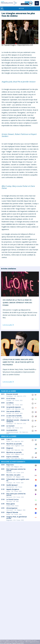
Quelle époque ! (12, 485)
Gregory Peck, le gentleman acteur (17, 517)
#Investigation (12, 508)
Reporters (10, 465)
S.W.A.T (9, 439)
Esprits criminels (13, 457)
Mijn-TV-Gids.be (20, 642)
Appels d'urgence (13, 489)
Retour (13, 9)
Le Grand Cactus (12, 499)
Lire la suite (9, 325)
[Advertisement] (20, 545)
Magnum (10, 448)
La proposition (12, 430)
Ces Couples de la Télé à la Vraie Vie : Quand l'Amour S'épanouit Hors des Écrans (17, 303)
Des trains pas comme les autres (16, 470)
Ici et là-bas (11, 398)
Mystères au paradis (14, 444)
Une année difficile (13, 411)
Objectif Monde (12, 512)
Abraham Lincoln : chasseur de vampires (18, 421)
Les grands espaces (14, 407)
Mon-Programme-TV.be (7, 642)
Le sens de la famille (14, 416)
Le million (10, 403)
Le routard (10, 426)
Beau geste (11, 504)
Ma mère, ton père (13, 475)
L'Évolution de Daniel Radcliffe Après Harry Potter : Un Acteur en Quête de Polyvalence (18, 362)
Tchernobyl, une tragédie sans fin (18, 480)
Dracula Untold (12, 394)
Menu (37, 2)
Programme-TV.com (30, 640)
